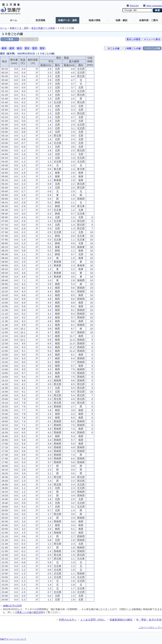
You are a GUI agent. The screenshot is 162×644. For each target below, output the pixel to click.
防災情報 (40, 20)
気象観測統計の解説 (121, 620)
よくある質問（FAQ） (93, 620)
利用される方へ (68, 620)
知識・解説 (122, 20)
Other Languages (154, 6)
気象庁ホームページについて (13, 639)
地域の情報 (94, 20)
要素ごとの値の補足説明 (30, 612)
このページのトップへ (150, 627)
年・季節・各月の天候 (149, 620)
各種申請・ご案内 (148, 20)
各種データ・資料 (67, 20)
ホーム (13, 20)
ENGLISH (134, 6)
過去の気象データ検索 (43, 28)
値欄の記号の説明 (12, 606)
